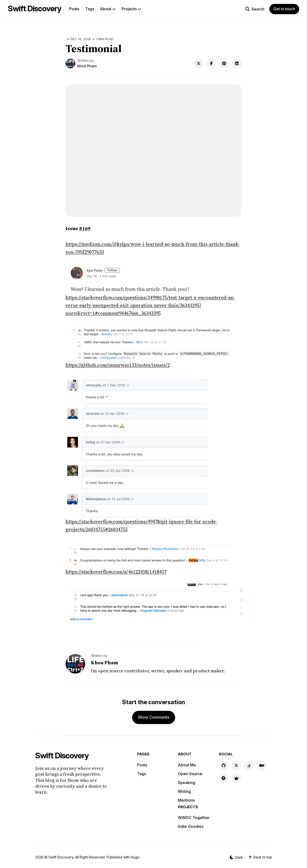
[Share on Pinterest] (224, 63)
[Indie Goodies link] (236, 778)
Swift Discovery (35, 8)
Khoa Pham (87, 66)
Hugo (135, 857)
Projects (131, 9)
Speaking (187, 783)
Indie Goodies (191, 826)
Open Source (190, 774)
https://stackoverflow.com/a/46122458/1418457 (116, 572)
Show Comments (154, 717)
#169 (85, 228)
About (108, 9)
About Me (187, 765)
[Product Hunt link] (224, 778)
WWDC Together (194, 818)
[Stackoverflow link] (249, 765)
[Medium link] (262, 765)
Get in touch (284, 9)
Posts (74, 9)
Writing (184, 791)
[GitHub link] (224, 765)
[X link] (236, 765)
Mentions (186, 800)
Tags (90, 9)
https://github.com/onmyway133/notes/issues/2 (118, 365)
